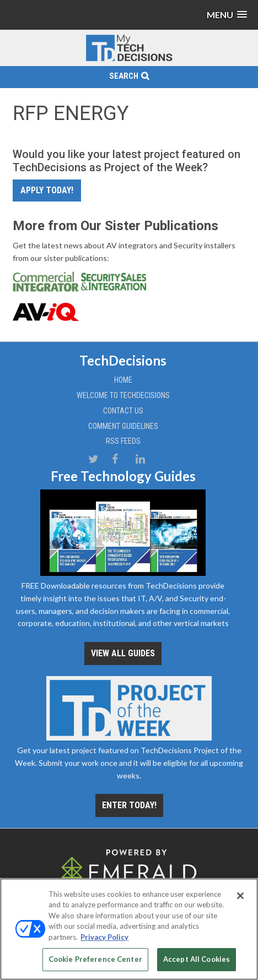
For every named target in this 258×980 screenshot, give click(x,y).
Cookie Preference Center (95, 959)
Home (123, 380)
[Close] (240, 896)
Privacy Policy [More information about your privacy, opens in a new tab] (104, 937)
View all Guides (123, 653)
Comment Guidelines (123, 426)
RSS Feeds (123, 441)
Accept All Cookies (197, 959)
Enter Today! (129, 805)
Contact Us (123, 411)
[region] (129, 929)
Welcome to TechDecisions (123, 395)
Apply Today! (47, 190)
